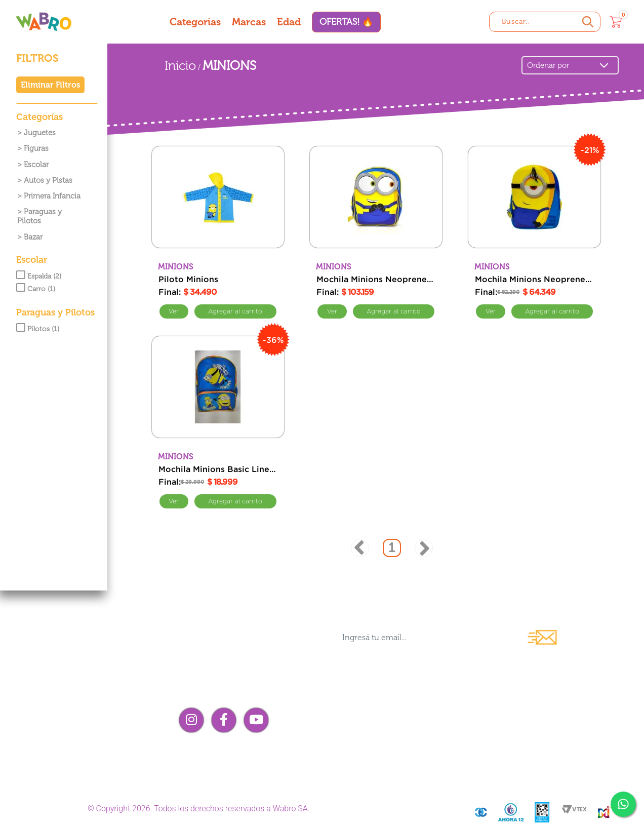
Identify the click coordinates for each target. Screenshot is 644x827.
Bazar (33, 237)
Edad (289, 22)
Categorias (195, 22)
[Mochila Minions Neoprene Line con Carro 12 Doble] (376, 197)
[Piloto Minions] (218, 197)
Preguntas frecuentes (534, 703)
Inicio (180, 66)
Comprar (235, 311)
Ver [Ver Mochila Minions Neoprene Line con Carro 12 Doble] (332, 311)
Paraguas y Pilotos (39, 216)
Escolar (36, 165)
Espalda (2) (39, 276)
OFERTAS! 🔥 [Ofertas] (346, 22)
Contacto (354, 720)
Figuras (36, 148)
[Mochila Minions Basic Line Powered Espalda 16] (218, 387)
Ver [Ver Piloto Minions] (174, 311)
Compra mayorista (378, 738)
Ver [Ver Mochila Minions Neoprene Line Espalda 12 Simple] (491, 311)
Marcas (249, 22)
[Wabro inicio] (44, 22)
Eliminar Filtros (50, 85)
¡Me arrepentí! (515, 738)
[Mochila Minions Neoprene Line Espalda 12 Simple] (534, 197)
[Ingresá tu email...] (425, 637)
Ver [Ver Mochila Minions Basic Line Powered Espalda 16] (174, 501)
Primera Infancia (52, 196)
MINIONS (229, 66)
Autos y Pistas (48, 180)
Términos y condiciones (541, 720)
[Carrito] (616, 22)
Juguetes (40, 133)
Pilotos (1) (38, 329)
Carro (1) (36, 289)
